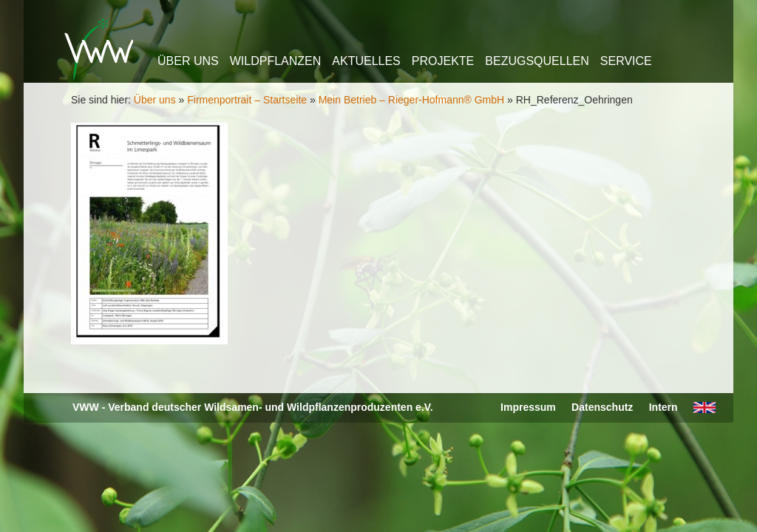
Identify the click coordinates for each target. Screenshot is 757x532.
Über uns (188, 61)
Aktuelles (366, 61)
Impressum (528, 407)
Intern (663, 407)
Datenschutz (602, 407)
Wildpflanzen (276, 61)
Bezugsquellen (537, 61)
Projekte (443, 61)
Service (626, 61)
